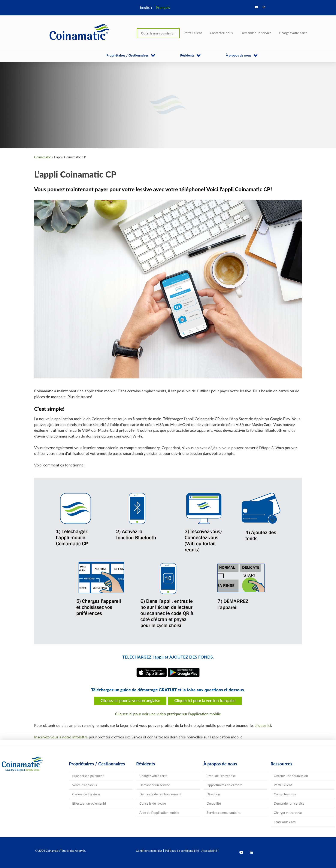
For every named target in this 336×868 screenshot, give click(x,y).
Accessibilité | (210, 851)
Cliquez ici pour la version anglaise (130, 700)
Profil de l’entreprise (221, 776)
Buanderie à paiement (88, 776)
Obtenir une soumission (158, 33)
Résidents (187, 55)
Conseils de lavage (153, 803)
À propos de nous (239, 55)
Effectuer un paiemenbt (89, 803)
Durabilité (214, 803)
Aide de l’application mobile (159, 813)
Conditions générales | (150, 851)
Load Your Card (285, 822)
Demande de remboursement (160, 794)
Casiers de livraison (86, 794)
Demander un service (256, 33)
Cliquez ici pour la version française (205, 700)
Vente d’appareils (84, 785)
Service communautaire (224, 813)
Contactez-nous (221, 33)
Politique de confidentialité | (183, 851)
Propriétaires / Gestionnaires (128, 55)
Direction (213, 794)
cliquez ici (263, 725)
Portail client (193, 33)
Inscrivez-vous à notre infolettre (61, 737)
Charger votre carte (293, 33)
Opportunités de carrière (225, 785)
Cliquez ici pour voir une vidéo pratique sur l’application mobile (168, 714)
